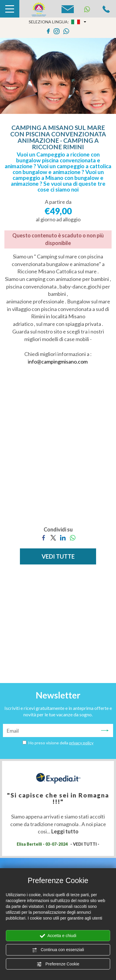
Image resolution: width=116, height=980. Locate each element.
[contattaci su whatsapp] (66, 31)
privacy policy (81, 743)
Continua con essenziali (58, 950)
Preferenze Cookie (58, 964)
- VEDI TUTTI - (85, 844)
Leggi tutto (65, 831)
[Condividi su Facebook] (43, 537)
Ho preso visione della (61, 743)
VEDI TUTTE (58, 556)
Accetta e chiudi (58, 936)
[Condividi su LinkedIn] (63, 537)
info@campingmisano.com (58, 362)
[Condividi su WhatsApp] (72, 537)
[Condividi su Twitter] (53, 537)
